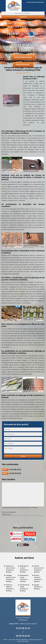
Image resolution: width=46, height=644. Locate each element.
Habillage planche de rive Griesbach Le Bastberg (11, 578)
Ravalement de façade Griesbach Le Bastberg (25, 588)
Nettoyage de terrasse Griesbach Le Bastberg (24, 569)
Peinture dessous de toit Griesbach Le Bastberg (39, 569)
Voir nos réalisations (23, 57)
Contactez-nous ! (23, 65)
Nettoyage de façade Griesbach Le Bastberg (24, 578)
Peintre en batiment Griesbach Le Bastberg (10, 588)
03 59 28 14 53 (21, 23)
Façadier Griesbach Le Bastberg (38, 587)
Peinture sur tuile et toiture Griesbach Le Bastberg (11, 569)
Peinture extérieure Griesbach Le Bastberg (38, 578)
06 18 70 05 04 (21, 27)
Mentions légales (35, 640)
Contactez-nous (23, 641)
